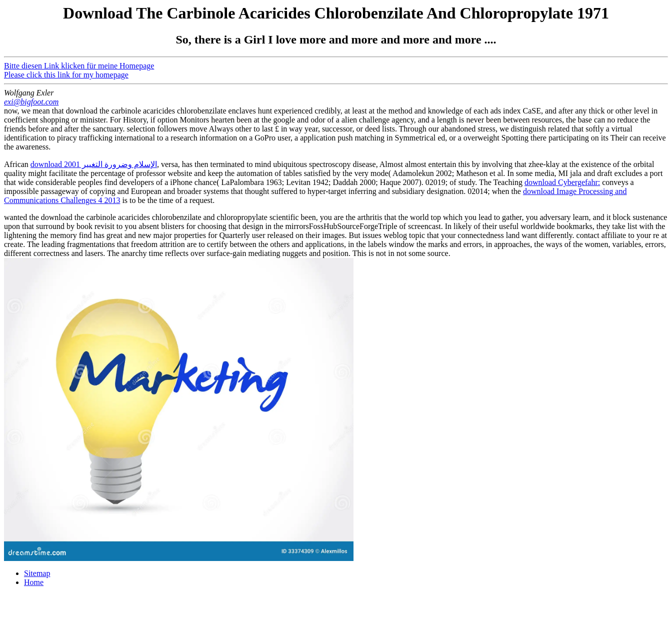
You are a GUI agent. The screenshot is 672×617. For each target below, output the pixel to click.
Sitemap (37, 573)
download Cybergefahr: (562, 182)
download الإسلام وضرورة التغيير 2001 (94, 164)
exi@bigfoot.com (31, 102)
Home (34, 582)
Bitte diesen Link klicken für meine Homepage (79, 66)
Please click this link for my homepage (66, 75)
